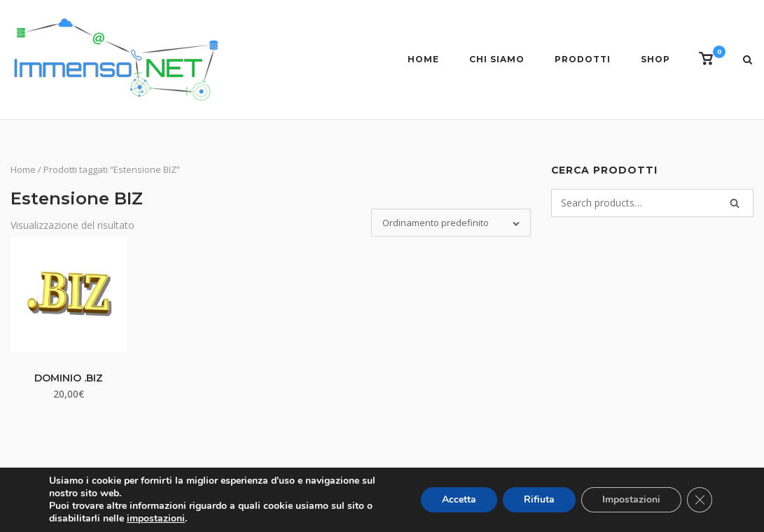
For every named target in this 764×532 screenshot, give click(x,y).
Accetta (459, 499)
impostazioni (156, 519)
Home (423, 59)
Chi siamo (497, 59)
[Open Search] (748, 61)
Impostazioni (631, 499)
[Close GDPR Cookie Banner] (700, 500)
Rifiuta (539, 499)
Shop (655, 59)
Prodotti (583, 59)
